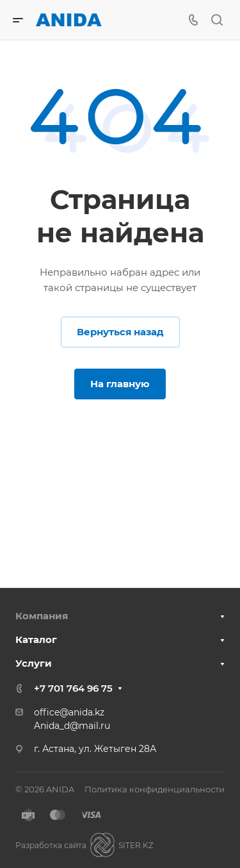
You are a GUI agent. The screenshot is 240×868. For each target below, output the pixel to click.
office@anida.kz (69, 712)
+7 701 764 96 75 (73, 688)
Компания (42, 616)
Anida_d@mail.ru (72, 726)
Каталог (36, 639)
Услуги (34, 663)
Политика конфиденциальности (155, 789)
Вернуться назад (120, 332)
